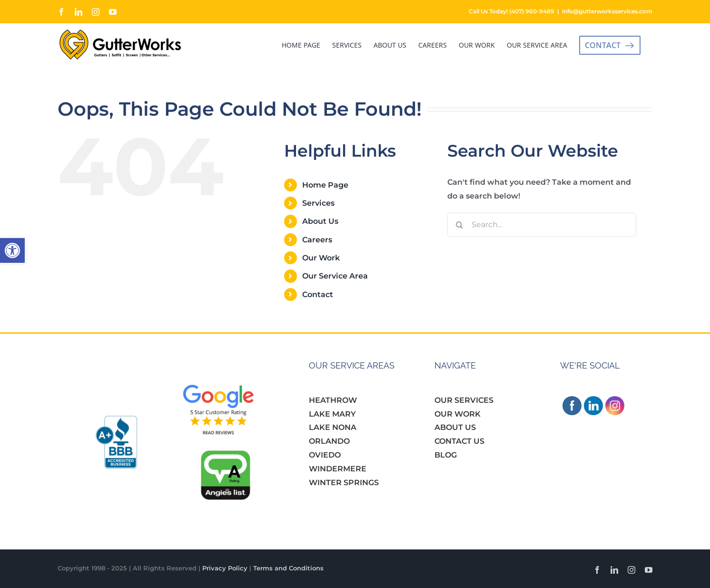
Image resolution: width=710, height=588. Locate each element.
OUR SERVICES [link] (464, 400)
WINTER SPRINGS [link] (344, 483)
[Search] (459, 225)
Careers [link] (317, 240)
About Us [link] (320, 221)
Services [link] (318, 203)
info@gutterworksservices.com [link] (607, 11)
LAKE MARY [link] (332, 414)
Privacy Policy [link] (225, 568)
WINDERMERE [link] (338, 469)
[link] (12, 250)
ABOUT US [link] (455, 427)
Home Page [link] (325, 185)
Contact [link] (318, 294)
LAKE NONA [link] (333, 427)
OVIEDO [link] (325, 455)
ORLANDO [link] (329, 441)
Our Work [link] (321, 258)
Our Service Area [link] (335, 276)
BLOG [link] (446, 455)
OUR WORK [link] (458, 414)
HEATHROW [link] (333, 400)
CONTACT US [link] (459, 441)
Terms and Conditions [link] (288, 568)
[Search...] (542, 225)
